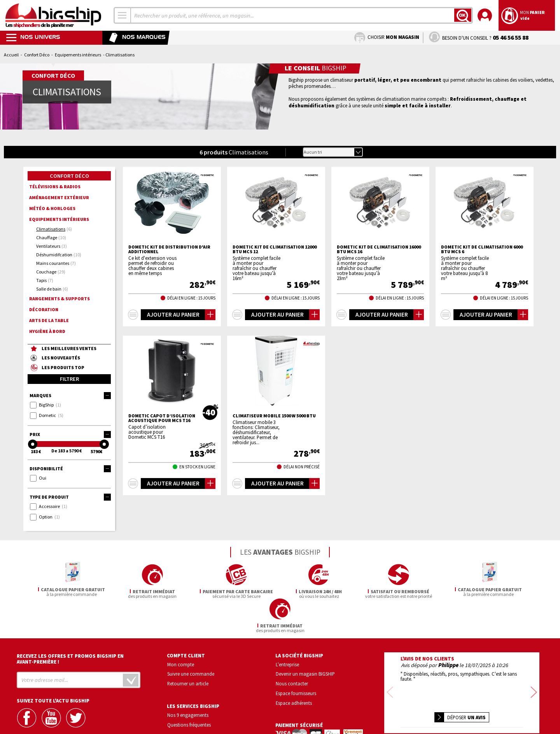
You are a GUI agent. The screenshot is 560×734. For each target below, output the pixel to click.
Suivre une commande (191, 640)
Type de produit (70, 497)
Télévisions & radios (55, 187)
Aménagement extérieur (59, 197)
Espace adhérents (294, 669)
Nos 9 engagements (188, 681)
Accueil (11, 55)
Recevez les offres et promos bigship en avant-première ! (70, 625)
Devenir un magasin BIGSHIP (305, 640)
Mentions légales (416, 716)
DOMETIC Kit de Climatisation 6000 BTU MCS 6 (482, 249)
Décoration (44, 309)
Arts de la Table (49, 320)
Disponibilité (70, 469)
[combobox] (122, 15)
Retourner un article (188, 649)
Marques (70, 396)
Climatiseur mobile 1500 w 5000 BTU (274, 416)
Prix (70, 434)
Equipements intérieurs (78, 55)
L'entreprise (287, 630)
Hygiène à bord (47, 331)
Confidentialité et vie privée (425, 705)
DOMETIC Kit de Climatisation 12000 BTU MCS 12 (275, 249)
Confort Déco (37, 55)
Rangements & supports (59, 299)
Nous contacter (292, 649)
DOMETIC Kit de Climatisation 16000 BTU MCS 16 (379, 249)
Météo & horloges (52, 208)
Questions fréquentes (189, 690)
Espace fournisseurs (296, 659)
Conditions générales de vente (495, 705)
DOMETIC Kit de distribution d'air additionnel (169, 249)
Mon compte (181, 630)
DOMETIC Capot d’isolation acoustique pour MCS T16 (162, 418)
